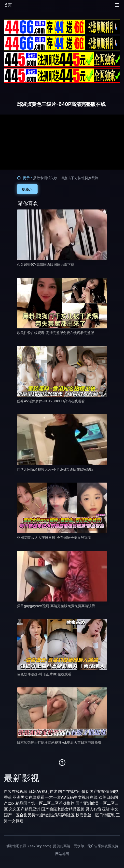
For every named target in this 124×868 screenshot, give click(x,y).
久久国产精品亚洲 (25, 809)
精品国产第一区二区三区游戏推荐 (45, 803)
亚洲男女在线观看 (28, 797)
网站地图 (62, 854)
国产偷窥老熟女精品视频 (63, 809)
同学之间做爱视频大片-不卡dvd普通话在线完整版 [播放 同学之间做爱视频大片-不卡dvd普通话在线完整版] (55, 469)
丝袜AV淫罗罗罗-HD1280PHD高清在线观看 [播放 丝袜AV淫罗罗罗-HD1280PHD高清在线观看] (51, 401)
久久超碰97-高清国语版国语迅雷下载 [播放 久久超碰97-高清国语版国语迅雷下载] (46, 264)
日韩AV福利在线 (43, 791)
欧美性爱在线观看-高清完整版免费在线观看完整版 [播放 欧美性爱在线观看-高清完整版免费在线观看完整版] (55, 333)
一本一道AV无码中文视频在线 (71, 797)
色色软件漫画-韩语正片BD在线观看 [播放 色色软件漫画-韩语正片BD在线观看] (44, 674)
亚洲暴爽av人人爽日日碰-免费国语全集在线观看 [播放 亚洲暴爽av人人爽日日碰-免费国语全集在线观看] (54, 538)
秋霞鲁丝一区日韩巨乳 (95, 815)
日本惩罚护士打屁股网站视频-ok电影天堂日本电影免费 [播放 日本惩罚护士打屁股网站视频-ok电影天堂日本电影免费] (59, 742)
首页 (8, 5)
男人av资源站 (97, 809)
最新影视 (22, 778)
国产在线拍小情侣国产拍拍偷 (84, 791)
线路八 (27, 189)
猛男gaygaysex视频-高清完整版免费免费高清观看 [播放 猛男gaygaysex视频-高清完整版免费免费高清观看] (56, 606)
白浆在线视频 (16, 791)
